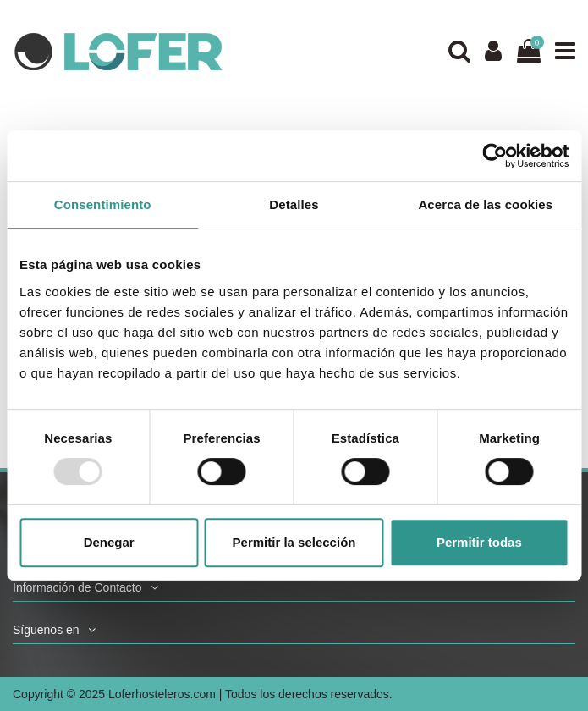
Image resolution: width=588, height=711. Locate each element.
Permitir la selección (294, 542)
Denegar (109, 542)
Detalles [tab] (294, 204)
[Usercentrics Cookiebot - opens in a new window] (495, 156)
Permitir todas (479, 542)
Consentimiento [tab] (103, 204)
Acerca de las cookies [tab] (485, 204)
